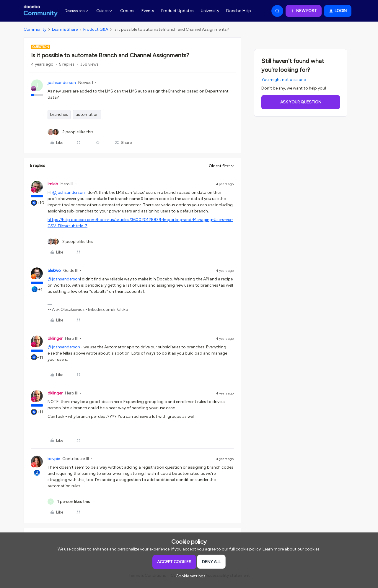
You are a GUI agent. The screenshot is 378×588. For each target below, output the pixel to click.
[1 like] (69, 502)
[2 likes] (70, 132)
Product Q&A (96, 29)
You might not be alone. (284, 80)
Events (148, 11)
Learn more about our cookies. (291, 549)
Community (35, 29)
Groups (127, 11)
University (210, 11)
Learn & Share (65, 29)
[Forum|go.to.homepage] (41, 11)
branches (59, 114)
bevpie (54, 459)
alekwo (54, 271)
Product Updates (177, 11)
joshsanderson (62, 83)
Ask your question (301, 102)
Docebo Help (239, 11)
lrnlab (53, 184)
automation (87, 114)
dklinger (55, 338)
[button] (304, 11)
